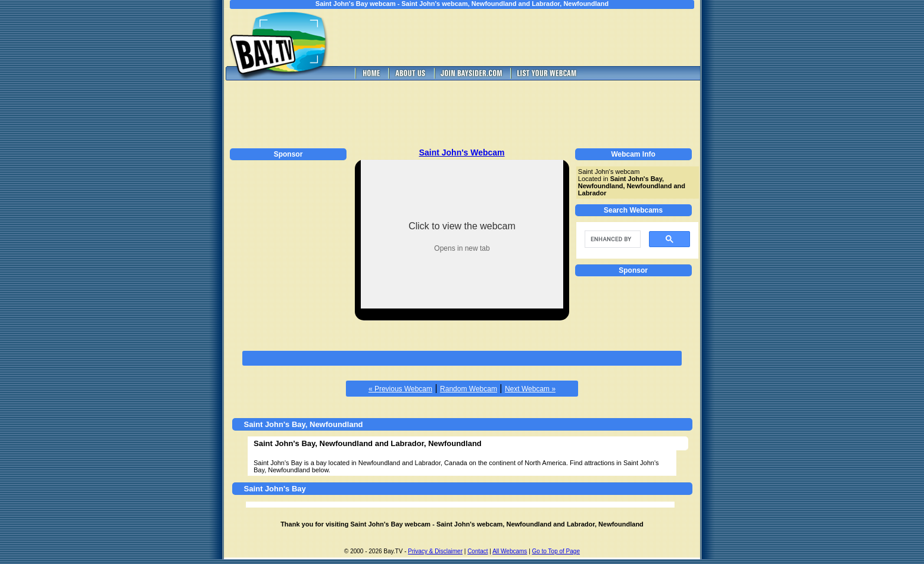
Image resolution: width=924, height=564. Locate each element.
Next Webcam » (530, 389)
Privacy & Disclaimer (435, 551)
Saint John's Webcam (462, 152)
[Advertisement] (527, 38)
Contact (477, 551)
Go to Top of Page (556, 551)
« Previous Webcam (400, 389)
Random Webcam (469, 389)
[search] (611, 239)
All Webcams (510, 551)
